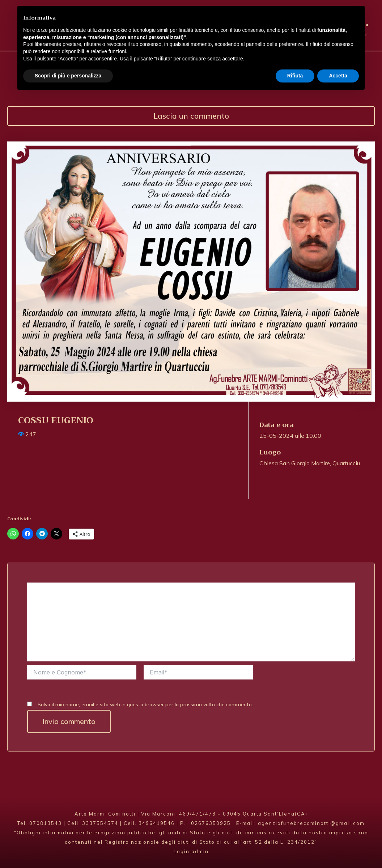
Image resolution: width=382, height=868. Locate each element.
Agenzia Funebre (101, 63)
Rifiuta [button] (295, 848)
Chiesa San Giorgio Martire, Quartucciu (310, 463)
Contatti (336, 63)
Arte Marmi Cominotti (236, 29)
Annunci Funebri (265, 63)
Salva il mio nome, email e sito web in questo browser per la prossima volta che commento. (145, 704)
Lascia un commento (191, 116)
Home (37, 63)
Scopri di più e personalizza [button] (68, 848)
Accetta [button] (338, 848)
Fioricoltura (182, 63)
